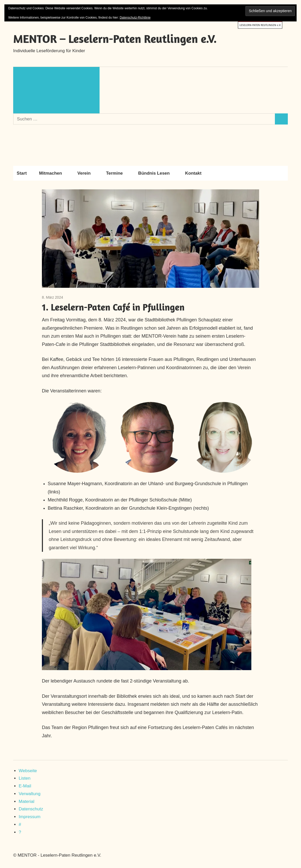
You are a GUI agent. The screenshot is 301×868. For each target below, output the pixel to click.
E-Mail (25, 786)
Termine (117, 173)
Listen (24, 778)
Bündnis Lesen (156, 173)
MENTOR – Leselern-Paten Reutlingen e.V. (115, 39)
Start (22, 173)
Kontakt (193, 173)
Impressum (29, 817)
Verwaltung (29, 794)
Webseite (28, 771)
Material (26, 801)
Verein (86, 173)
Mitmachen (53, 173)
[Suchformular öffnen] (56, 90)
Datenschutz (31, 809)
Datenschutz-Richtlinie (135, 18)
